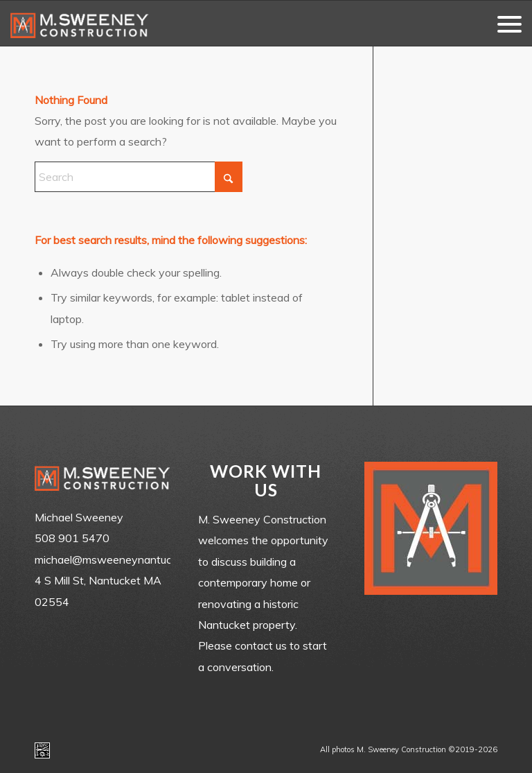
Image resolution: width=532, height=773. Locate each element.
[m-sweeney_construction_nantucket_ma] (80, 23)
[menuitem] (503, 23)
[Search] (139, 177)
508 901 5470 (72, 538)
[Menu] (503, 23)
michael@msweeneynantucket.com (123, 559)
